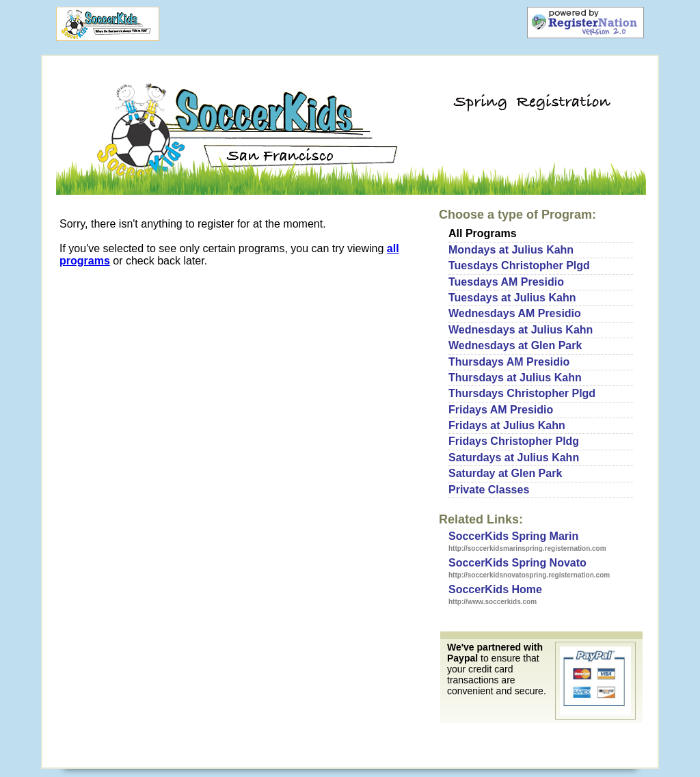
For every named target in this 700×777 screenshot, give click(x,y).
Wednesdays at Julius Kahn (521, 330)
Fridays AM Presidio (501, 410)
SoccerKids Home (495, 589)
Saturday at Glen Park (505, 473)
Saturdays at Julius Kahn (514, 458)
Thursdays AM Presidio (509, 362)
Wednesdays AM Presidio (515, 313)
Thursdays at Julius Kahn (515, 378)
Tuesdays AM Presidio (506, 282)
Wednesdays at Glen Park (515, 345)
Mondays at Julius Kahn (511, 250)
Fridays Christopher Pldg (514, 441)
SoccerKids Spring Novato (517, 563)
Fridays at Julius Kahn (507, 425)
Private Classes (489, 490)
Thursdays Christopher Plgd (522, 393)
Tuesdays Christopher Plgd (519, 265)
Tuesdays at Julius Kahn (512, 298)
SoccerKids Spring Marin (513, 536)
